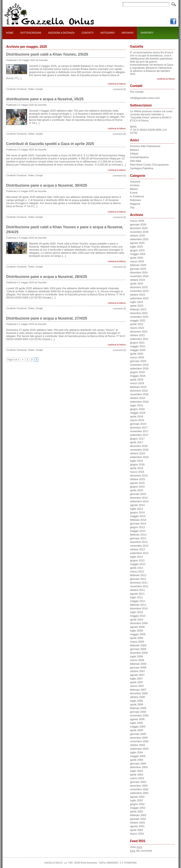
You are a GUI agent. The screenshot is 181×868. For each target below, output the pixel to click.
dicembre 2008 (139, 653)
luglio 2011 (136, 597)
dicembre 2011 (139, 583)
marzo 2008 (137, 660)
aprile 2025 (137, 258)
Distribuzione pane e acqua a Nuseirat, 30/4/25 (47, 185)
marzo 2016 (137, 472)
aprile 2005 (137, 730)
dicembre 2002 (139, 786)
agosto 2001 (137, 826)
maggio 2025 (138, 254)
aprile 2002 (137, 811)
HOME (10, 33)
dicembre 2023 (139, 287)
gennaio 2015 (138, 494)
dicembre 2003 (139, 767)
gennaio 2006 (138, 712)
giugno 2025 (137, 250)
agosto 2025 (137, 243)
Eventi (134, 193)
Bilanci (134, 189)
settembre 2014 (139, 501)
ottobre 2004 (137, 745)
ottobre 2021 (137, 335)
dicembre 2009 (139, 623)
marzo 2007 (137, 686)
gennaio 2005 (138, 734)
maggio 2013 (138, 531)
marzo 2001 (137, 834)
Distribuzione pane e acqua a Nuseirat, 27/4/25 (47, 318)
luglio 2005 (136, 723)
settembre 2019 (139, 368)
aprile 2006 (137, 704)
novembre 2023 (139, 291)
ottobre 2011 (137, 590)
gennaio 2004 (138, 763)
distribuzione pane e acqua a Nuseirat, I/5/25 (45, 99)
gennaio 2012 (138, 579)
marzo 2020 (137, 357)
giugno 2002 (137, 804)
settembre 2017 (139, 435)
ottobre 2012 (137, 549)
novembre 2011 (139, 586)
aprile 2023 (137, 306)
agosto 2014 (137, 505)
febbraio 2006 (138, 708)
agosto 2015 (137, 483)
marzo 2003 (137, 778)
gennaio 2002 (138, 819)
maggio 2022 (138, 320)
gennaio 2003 (138, 782)
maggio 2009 (138, 634)
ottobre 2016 (137, 453)
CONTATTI (88, 33)
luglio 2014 (136, 509)
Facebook (21, 89)
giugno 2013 (137, 527)
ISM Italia (136, 161)
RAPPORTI (147, 33)
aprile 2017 (137, 442)
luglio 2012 (136, 557)
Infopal (134, 154)
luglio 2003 (136, 771)
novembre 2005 (139, 716)
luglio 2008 (136, 656)
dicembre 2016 (139, 446)
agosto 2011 (137, 594)
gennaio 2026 (138, 224)
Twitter (31, 89)
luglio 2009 (136, 631)
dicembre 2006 (139, 693)
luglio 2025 (136, 247)
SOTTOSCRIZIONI (31, 33)
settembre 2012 (139, 553)
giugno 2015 (137, 487)
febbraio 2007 (138, 690)
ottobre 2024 (137, 280)
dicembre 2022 (139, 313)
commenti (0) (119, 89)
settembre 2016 (139, 457)
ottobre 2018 (137, 398)
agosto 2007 (137, 675)
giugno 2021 (137, 343)
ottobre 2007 (137, 671)
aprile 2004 (137, 760)
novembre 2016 (139, 450)
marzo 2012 (137, 572)
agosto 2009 (137, 627)
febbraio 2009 (138, 645)
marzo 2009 (137, 642)
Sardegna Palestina (142, 168)
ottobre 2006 (137, 697)
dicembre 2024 (139, 272)
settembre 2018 (139, 402)
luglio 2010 (136, 612)
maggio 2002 (138, 808)
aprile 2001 (137, 830)
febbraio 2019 (138, 387)
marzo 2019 (137, 383)
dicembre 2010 (139, 608)
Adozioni (135, 182)
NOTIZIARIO (108, 33)
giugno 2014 (137, 512)
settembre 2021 (139, 339)
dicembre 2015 (139, 476)
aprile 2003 (137, 775)
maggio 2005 (138, 727)
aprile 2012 (137, 568)
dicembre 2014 (139, 498)
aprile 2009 (137, 638)
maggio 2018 (138, 413)
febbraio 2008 (138, 664)
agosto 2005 (137, 719)
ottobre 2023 (137, 295)
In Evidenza (137, 196)
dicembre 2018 (139, 391)
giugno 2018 (137, 409)
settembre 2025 (139, 239)
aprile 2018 (137, 416)
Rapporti (135, 204)
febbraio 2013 (138, 535)
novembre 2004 (139, 741)
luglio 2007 (136, 679)
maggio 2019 (138, 376)
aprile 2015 (137, 490)
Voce (136, 847)
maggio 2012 (138, 564)
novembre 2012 (139, 546)
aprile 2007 (137, 682)
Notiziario (136, 200)
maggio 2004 (138, 756)
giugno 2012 (137, 560)
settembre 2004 (139, 749)
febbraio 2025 (138, 265)
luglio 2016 (136, 461)
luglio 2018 (136, 405)
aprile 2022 (137, 324)
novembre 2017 (139, 431)
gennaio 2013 (138, 538)
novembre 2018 (139, 394)
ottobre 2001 (137, 823)
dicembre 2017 (139, 428)
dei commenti (141, 851)
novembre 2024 (139, 276)
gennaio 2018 (138, 424)
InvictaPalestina (139, 157)
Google (39, 89)
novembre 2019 (139, 365)
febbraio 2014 (138, 520)
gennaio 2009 (138, 649)
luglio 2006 (136, 701)
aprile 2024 (137, 284)
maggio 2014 (138, 516)
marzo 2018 (137, 420)
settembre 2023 (139, 298)
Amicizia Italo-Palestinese (145, 146)
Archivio (135, 185)
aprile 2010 (137, 620)
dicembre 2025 (139, 228)
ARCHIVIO (127, 33)
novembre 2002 (139, 789)
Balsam (134, 150)
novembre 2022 (139, 317)
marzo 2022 (137, 328)
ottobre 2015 (137, 479)
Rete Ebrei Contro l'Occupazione (149, 165)
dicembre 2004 (139, 738)
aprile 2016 (137, 468)
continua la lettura (117, 84)
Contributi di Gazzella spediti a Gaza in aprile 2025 (50, 144)
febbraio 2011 (138, 605)
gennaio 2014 (138, 524)
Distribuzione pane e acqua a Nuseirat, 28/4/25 (47, 277)
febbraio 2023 (138, 309)
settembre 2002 (139, 793)
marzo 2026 (137, 221)
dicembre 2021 (139, 332)
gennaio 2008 (138, 668)
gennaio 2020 (138, 361)
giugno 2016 (137, 464)
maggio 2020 (138, 350)
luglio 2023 (136, 302)
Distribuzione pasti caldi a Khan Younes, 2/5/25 (47, 54)
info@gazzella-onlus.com (145, 98)
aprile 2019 (137, 380)
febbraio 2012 (138, 575)
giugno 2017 (137, 439)
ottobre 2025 (137, 236)
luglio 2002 (136, 800)
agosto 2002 (137, 797)
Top (132, 207)
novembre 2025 (139, 232)
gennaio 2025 (138, 269)
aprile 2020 (137, 354)
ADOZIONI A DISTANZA (61, 33)
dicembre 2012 (139, 542)
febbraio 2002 (138, 815)
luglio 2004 (136, 752)
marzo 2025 (137, 261)
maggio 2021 (138, 346)
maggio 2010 (138, 616)
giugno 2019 (137, 372)
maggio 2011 (138, 601)
